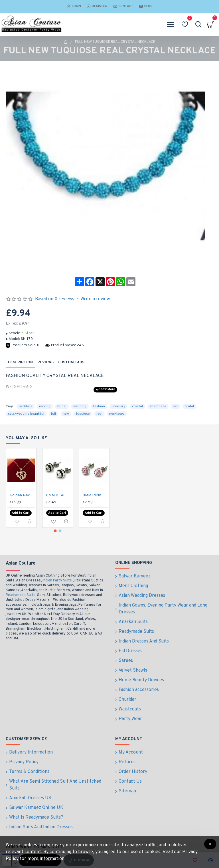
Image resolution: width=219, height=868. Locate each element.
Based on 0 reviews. (55, 299)
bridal (62, 406)
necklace (26, 406)
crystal (137, 406)
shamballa (158, 406)
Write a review (95, 299)
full (53, 414)
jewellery (118, 406)
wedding (80, 406)
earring (45, 406)
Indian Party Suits (57, 595)
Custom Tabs (71, 362)
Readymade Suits (21, 609)
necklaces (117, 414)
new (66, 414)
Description (20, 362)
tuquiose (83, 414)
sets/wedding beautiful (26, 414)
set (176, 406)
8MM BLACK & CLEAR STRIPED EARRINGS (59, 512)
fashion (99, 406)
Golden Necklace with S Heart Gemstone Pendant (22, 512)
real (99, 414)
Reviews (45, 362)
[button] (55, 545)
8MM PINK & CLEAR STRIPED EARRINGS (95, 512)
